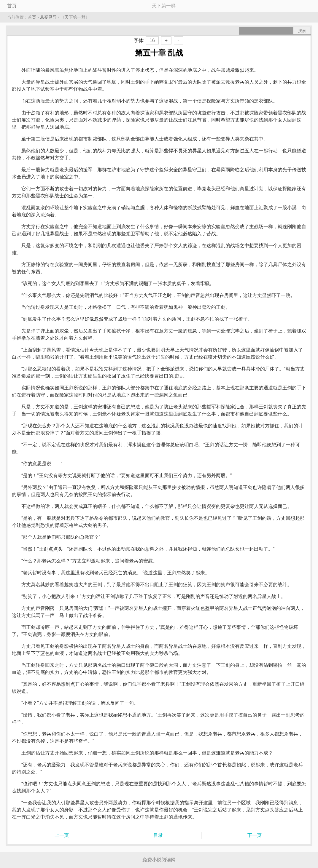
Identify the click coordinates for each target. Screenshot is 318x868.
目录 (158, 835)
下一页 (255, 835)
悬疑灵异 (48, 17)
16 (152, 40)
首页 (12, 6)
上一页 (62, 835)
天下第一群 (75, 17)
